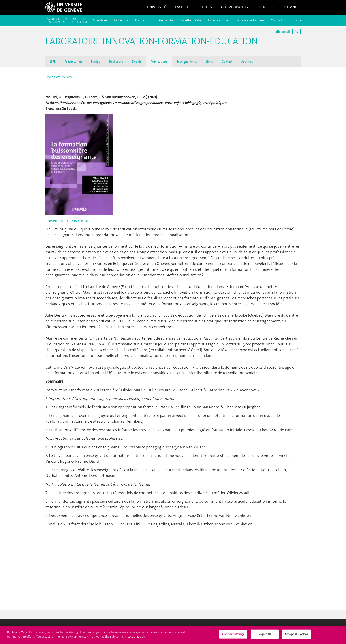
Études (206, 7)
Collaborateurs (236, 7)
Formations (143, 20)
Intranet (297, 20)
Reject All (265, 636)
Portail (283, 32)
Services (267, 7)
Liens (209, 62)
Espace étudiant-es (250, 20)
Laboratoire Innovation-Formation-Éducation (152, 41)
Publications (159, 62)
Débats (137, 62)
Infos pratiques (219, 20)
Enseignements (187, 62)
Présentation (73, 62)
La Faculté (121, 20)
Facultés (183, 7)
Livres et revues (59, 77)
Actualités (100, 20)
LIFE (53, 62)
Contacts (277, 20)
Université (157, 7)
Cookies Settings (233, 636)
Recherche (166, 20)
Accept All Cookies (296, 636)
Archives (247, 62)
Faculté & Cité (191, 20)
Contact (227, 62)
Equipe (96, 62)
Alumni (290, 7)
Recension (80, 220)
